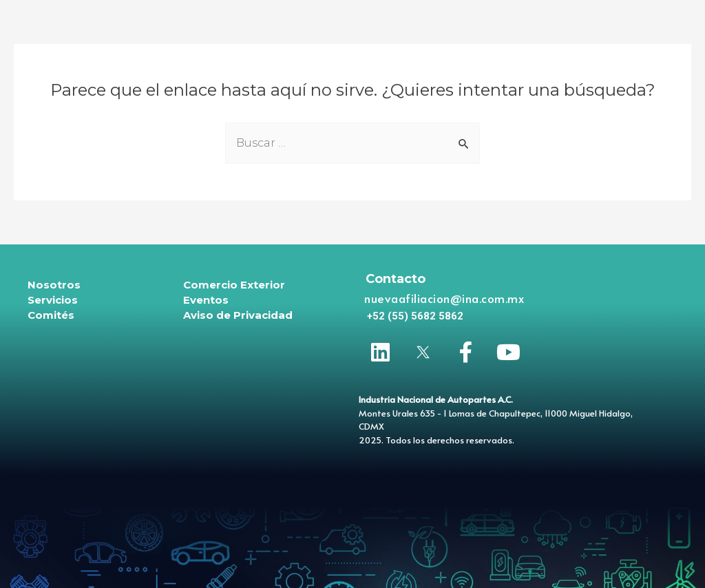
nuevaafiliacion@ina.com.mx (444, 298)
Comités (51, 315)
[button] (415, 316)
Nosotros (54, 285)
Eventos (206, 300)
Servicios (53, 300)
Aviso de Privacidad (238, 315)
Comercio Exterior (234, 285)
